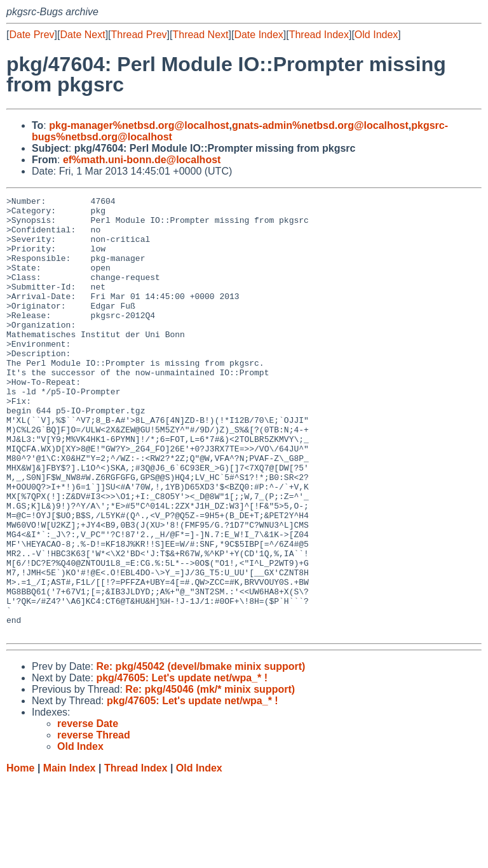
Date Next (82, 35)
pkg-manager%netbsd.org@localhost (139, 125)
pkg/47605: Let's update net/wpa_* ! (182, 765)
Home (20, 856)
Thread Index (319, 35)
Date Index (258, 35)
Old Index (376, 35)
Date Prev (31, 35)
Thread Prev (139, 35)
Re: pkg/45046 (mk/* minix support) (210, 777)
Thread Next (200, 35)
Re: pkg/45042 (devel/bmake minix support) (200, 754)
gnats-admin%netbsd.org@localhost (320, 125)
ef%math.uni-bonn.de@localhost (142, 160)
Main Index (70, 856)
